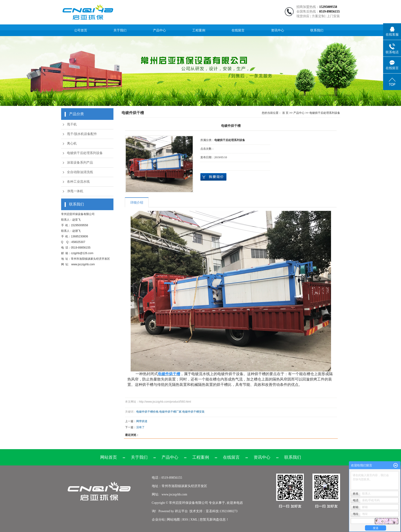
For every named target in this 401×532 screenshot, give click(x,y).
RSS (185, 520)
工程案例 (199, 30)
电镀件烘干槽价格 (147, 412)
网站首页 (109, 457)
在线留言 (238, 30)
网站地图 (174, 520)
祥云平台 (181, 511)
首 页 (285, 113)
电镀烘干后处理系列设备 (85, 153)
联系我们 (317, 30)
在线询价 (213, 177)
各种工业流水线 (78, 182)
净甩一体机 (75, 191)
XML (194, 520)
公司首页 (81, 30)
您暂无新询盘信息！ (214, 520)
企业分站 (158, 520)
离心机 (72, 143)
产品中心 (159, 30)
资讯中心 (278, 30)
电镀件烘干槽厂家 (170, 412)
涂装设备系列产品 (80, 163)
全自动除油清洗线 (80, 172)
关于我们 (120, 30)
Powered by (166, 511)
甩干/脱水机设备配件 (82, 134)
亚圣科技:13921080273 (222, 511)
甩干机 (72, 124)
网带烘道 (142, 421)
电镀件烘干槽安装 (193, 412)
